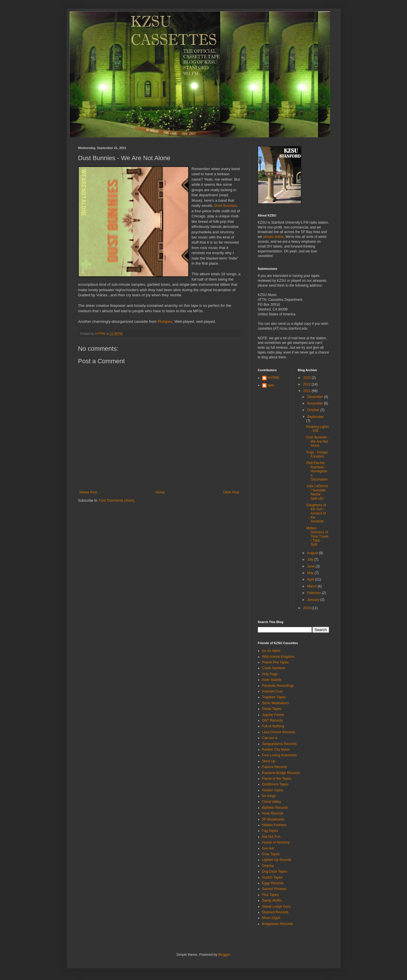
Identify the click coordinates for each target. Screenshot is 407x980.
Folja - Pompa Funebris (317, 454)
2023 (307, 378)
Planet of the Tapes (277, 779)
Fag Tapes (270, 831)
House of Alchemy (276, 842)
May (311, 573)
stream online (273, 237)
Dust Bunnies (225, 206)
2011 (307, 391)
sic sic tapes (271, 651)
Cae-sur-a (270, 738)
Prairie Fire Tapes (276, 662)
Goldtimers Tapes (275, 784)
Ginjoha (268, 866)
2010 (307, 608)
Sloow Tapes (272, 709)
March (312, 586)
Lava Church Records (279, 732)
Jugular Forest (273, 715)
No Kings (269, 796)
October (314, 410)
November (316, 403)
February (314, 593)
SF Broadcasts (273, 819)
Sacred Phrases (274, 889)
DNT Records (272, 720)
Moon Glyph (271, 918)
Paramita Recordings (278, 686)
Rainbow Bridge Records (281, 773)
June (311, 566)
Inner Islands (272, 680)
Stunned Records (275, 912)
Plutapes (165, 321)
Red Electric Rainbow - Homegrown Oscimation (317, 471)
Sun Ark (268, 848)
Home (160, 492)
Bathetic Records (275, 808)
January (314, 600)
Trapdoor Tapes (274, 697)
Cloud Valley (272, 802)
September (316, 417)
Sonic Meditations (276, 703)
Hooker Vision (273, 790)
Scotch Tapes (272, 877)
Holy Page (270, 674)
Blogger (224, 955)
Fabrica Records (275, 767)
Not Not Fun (271, 837)
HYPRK (274, 378)
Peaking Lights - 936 (318, 429)
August (313, 553)
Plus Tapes (270, 895)
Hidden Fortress (274, 825)
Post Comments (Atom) (117, 501)
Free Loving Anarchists (280, 755)
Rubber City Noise (276, 750)
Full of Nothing (273, 726)
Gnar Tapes (271, 854)
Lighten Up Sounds (277, 860)
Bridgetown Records (278, 924)
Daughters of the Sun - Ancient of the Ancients (316, 513)
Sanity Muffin (272, 901)
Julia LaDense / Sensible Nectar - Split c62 (317, 492)
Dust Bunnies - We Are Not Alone (318, 441)
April (311, 579)
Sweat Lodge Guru (276, 906)
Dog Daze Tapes (275, 871)
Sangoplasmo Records (279, 744)
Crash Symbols (274, 668)
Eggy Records (273, 883)
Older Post (231, 492)
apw (271, 385)
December (316, 397)
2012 (307, 384)
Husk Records (273, 813)
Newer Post (88, 492)
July (311, 560)
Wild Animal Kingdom (278, 657)
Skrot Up (269, 761)
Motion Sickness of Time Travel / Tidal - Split (317, 536)
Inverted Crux (272, 691)
